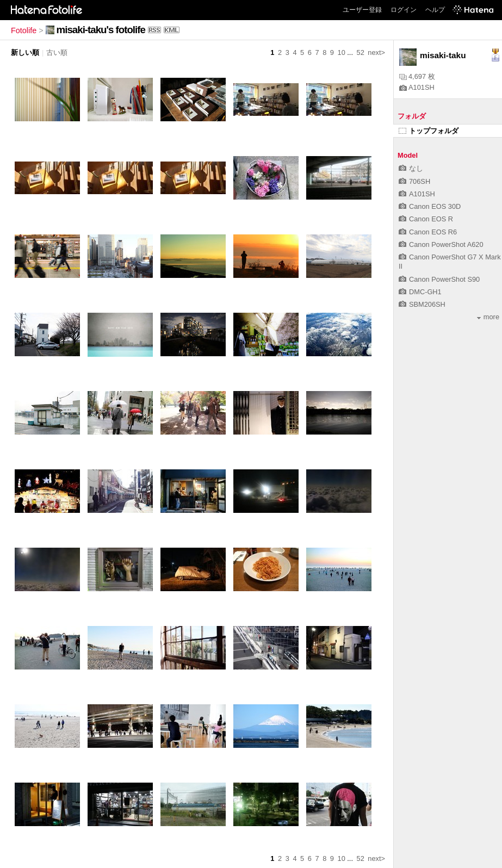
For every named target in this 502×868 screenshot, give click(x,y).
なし (411, 168)
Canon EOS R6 (428, 232)
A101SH (417, 87)
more (488, 317)
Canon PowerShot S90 (439, 279)
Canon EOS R (426, 219)
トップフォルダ (429, 131)
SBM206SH (422, 304)
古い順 (57, 52)
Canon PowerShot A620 (441, 244)
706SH (414, 181)
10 (342, 52)
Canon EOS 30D (430, 206)
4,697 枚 (417, 76)
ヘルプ (435, 10)
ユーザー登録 (362, 10)
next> (376, 52)
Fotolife (24, 30)
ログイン (404, 10)
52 (361, 52)
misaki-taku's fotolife (101, 30)
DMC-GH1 (420, 292)
